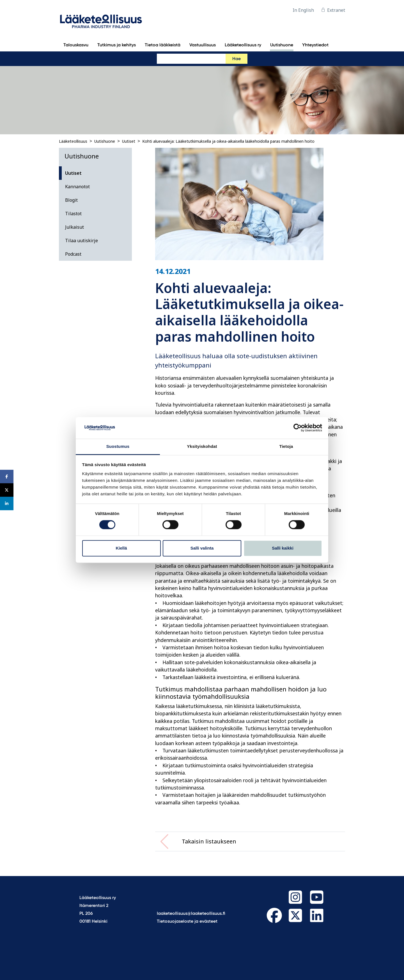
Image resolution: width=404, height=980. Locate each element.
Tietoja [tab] (286, 446)
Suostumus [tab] (118, 446)
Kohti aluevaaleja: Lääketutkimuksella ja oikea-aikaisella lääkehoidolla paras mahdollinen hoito (228, 141)
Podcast (73, 254)
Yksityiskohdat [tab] (202, 446)
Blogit (71, 200)
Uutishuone (105, 141)
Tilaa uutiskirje (82, 241)
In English (303, 10)
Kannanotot (77, 187)
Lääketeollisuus (73, 141)
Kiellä (121, 548)
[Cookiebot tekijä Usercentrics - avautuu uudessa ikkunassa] (298, 428)
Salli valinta (202, 548)
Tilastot (73, 214)
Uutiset (129, 141)
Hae (237, 59)
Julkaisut (74, 227)
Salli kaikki (283, 548)
